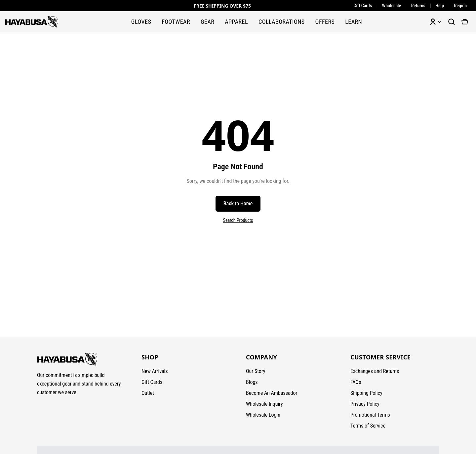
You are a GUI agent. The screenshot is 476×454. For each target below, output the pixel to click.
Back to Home (238, 204)
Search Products (238, 220)
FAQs (356, 382)
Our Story (256, 371)
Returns (418, 6)
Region (460, 6)
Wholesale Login (263, 415)
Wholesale (392, 6)
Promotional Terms (370, 415)
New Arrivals (155, 371)
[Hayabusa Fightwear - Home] (32, 22)
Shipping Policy (366, 393)
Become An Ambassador (272, 393)
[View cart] (465, 22)
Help (440, 6)
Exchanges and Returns (375, 371)
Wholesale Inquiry (264, 404)
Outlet (148, 393)
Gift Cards (363, 6)
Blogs (252, 382)
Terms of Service (368, 426)
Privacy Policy (365, 404)
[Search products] (452, 22)
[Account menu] (436, 22)
